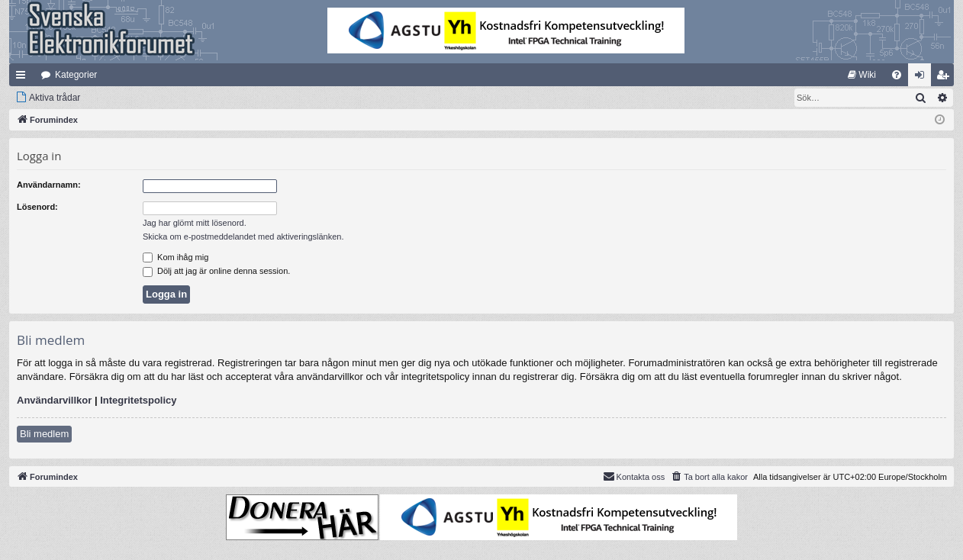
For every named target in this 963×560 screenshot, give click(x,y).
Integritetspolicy (138, 400)
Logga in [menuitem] (923, 78)
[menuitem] (862, 75)
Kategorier (76, 75)
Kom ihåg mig (176, 257)
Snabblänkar (24, 78)
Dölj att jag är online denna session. (216, 271)
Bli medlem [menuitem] (946, 78)
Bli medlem (44, 434)
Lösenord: (37, 207)
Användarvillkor (54, 400)
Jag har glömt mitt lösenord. (195, 223)
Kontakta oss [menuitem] (634, 476)
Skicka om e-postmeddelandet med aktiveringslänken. (243, 237)
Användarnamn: (49, 185)
